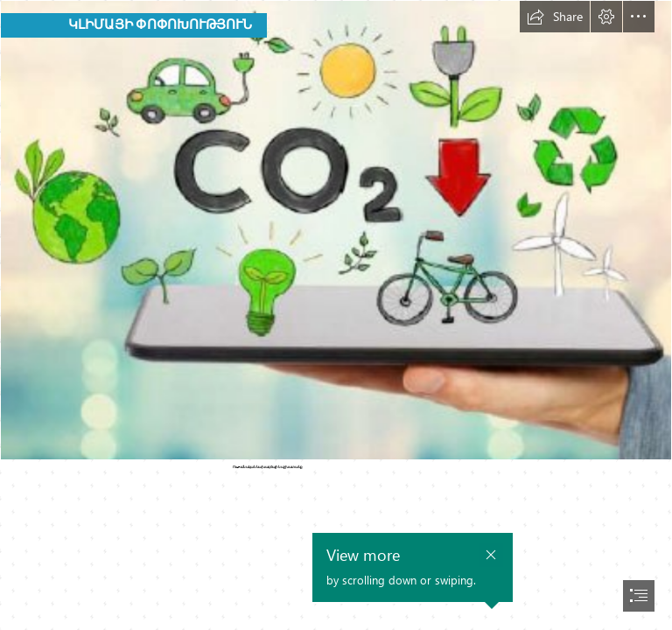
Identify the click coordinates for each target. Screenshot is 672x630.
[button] (555, 17)
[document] (336, 315)
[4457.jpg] (336, 230)
